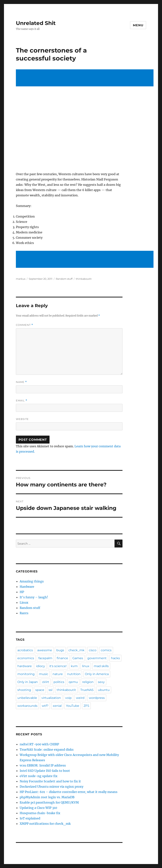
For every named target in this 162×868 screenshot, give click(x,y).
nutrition (74, 674)
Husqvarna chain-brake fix (40, 813)
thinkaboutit (84, 279)
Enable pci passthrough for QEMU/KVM (49, 802)
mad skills (101, 666)
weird (80, 698)
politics (59, 682)
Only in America (97, 674)
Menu (138, 25)
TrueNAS (87, 690)
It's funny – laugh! (34, 597)
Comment (24, 325)
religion (88, 682)
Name (21, 382)
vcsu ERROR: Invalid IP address (43, 765)
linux (86, 666)
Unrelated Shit (36, 23)
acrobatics (25, 650)
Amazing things (32, 581)
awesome (45, 650)
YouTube (73, 706)
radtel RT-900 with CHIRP (39, 744)
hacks (115, 658)
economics (26, 658)
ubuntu (104, 690)
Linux (24, 602)
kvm (74, 666)
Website (22, 419)
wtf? (45, 706)
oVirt (46, 682)
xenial (57, 706)
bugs (60, 650)
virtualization (51, 698)
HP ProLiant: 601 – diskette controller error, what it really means (69, 792)
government (97, 658)
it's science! (58, 666)
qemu (73, 682)
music (44, 674)
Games (78, 658)
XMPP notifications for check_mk (45, 824)
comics (106, 650)
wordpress (97, 698)
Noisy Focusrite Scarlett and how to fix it (50, 781)
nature (58, 674)
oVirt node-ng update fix (39, 776)
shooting (24, 690)
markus (21, 279)
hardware (25, 666)
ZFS (86, 706)
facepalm (45, 658)
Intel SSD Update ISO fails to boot (45, 771)
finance (62, 658)
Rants (24, 613)
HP (22, 592)
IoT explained (30, 818)
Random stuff (64, 279)
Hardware (27, 587)
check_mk (76, 650)
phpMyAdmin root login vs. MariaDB (47, 797)
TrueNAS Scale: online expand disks (47, 750)
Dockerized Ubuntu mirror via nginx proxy (52, 787)
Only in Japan (28, 682)
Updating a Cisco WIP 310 (38, 808)
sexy (101, 682)
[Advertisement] (85, 78)
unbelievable (27, 698)
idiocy (41, 666)
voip (68, 698)
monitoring (26, 674)
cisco (93, 650)
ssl (50, 690)
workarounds (27, 706)
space (40, 690)
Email (22, 401)
